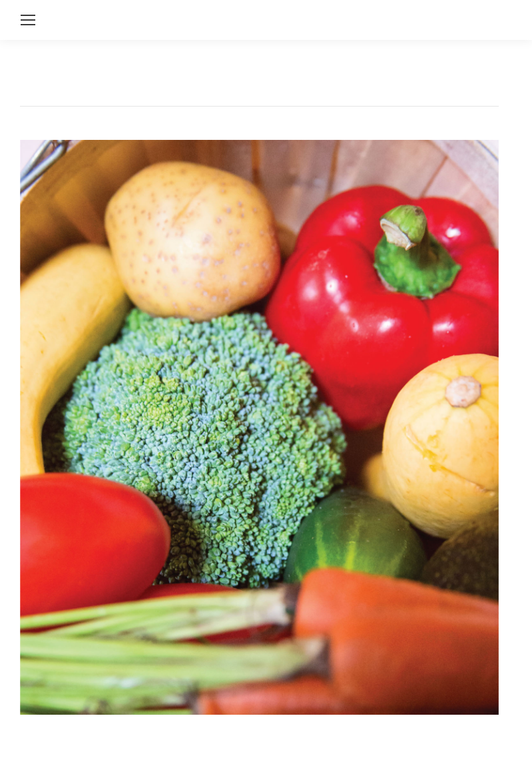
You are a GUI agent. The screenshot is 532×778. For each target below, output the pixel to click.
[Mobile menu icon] (28, 20)
